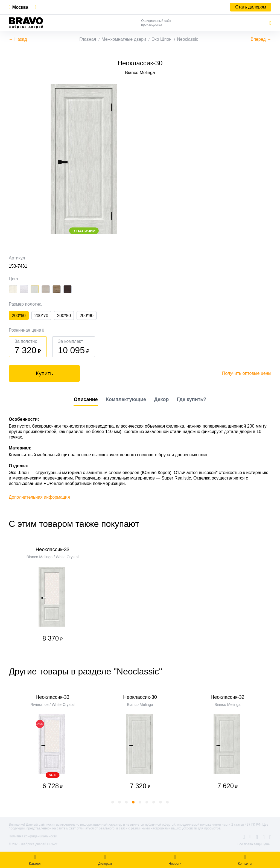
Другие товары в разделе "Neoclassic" (85, 671)
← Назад (18, 39)
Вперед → (261, 39)
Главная (88, 39)
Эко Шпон (161, 39)
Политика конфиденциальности (33, 836)
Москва (20, 7)
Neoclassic (187, 39)
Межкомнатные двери (124, 39)
